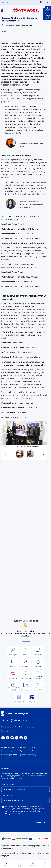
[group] (24, 433)
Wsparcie (7, 866)
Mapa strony (32, 755)
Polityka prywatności (25, 751)
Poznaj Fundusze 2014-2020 (26, 747)
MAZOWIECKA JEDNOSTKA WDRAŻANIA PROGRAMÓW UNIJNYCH (25, 635)
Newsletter (19, 727)
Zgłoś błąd (22, 755)
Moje (20, 866)
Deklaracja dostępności (9, 751)
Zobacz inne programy (9, 747)
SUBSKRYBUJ (41, 822)
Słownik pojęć (31, 727)
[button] (48, 9)
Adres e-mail (8, 795)
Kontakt (33, 866)
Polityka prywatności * (15, 813)
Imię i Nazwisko (8, 784)
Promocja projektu (8, 731)
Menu (45, 866)
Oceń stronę (26, 642)
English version (7, 727)
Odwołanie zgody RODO (9, 755)
